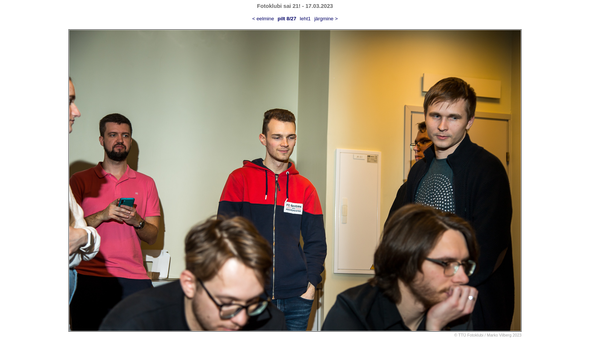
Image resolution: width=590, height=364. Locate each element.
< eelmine (263, 19)
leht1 (305, 19)
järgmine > (326, 19)
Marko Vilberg (499, 335)
